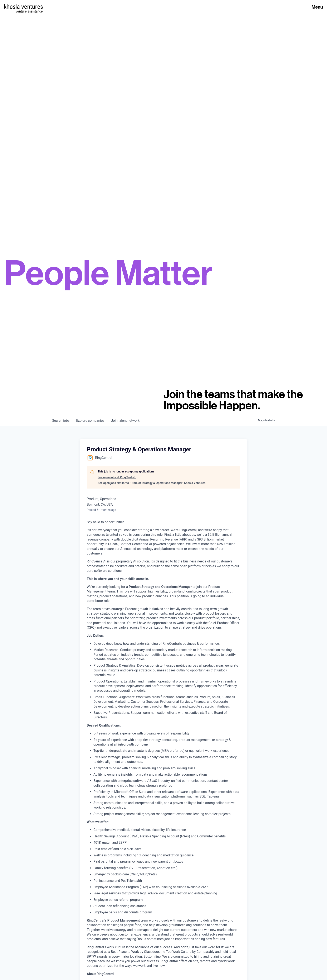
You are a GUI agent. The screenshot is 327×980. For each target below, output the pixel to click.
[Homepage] (23, 6)
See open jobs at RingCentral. (117, 477)
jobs (61, 421)
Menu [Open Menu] (317, 7)
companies (90, 421)
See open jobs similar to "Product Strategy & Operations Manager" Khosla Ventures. (152, 483)
